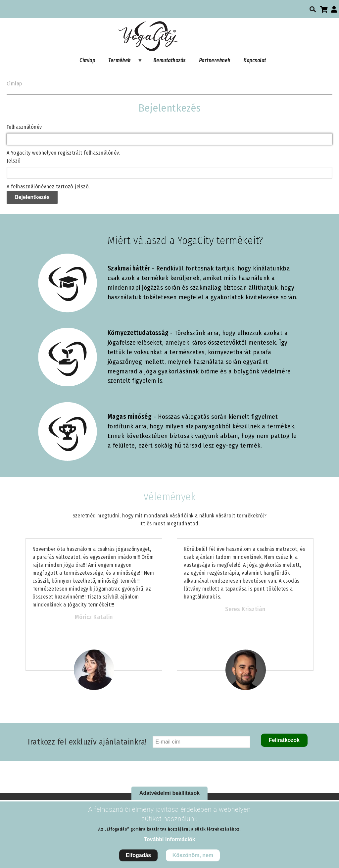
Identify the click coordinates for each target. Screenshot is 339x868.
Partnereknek (215, 60)
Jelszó (14, 161)
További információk (169, 839)
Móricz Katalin (94, 617)
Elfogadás (138, 855)
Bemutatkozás (169, 60)
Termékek (122, 62)
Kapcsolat (255, 60)
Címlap (87, 60)
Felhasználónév (24, 127)
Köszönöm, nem (193, 855)
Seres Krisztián (245, 609)
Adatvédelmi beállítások (169, 793)
